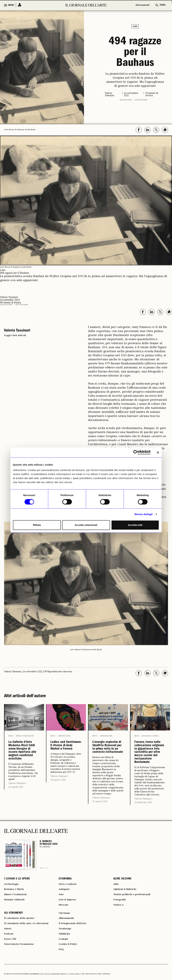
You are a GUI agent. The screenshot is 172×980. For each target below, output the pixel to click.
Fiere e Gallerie (69, 921)
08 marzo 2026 (58, 797)
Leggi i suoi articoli (15, 335)
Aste (61, 934)
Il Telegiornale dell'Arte (74, 967)
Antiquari (65, 927)
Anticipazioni (64, 736)
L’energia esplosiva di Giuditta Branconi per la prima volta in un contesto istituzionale (108, 760)
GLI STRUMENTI (13, 955)
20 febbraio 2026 (143, 838)
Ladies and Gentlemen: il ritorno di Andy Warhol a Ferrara (66, 754)
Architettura (126, 100)
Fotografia (120, 940)
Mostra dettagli (143, 514)
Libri (135, 26)
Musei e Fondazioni (25, 736)
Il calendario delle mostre (21, 961)
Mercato (64, 946)
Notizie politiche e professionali (134, 934)
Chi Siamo (65, 955)
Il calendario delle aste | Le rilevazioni (29, 967)
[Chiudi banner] (158, 452)
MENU (11, 5)
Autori (8, 973)
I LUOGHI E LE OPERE (17, 915)
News (11, 736)
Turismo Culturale (16, 940)
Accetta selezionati (86, 525)
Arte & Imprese (69, 940)
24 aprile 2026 (16, 821)
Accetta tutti (135, 525)
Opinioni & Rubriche (127, 927)
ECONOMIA (65, 915)
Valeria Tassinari (17, 817)
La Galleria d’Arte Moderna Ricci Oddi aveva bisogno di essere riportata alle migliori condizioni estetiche (24, 768)
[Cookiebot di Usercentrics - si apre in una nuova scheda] (136, 452)
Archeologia (12, 921)
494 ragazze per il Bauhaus (135, 53)
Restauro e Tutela (150, 736)
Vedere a (119, 946)
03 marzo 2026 (100, 826)
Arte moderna (141, 100)
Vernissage (66, 973)
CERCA (163, 5)
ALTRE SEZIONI (122, 915)
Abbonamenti (142, 5)
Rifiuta (37, 525)
